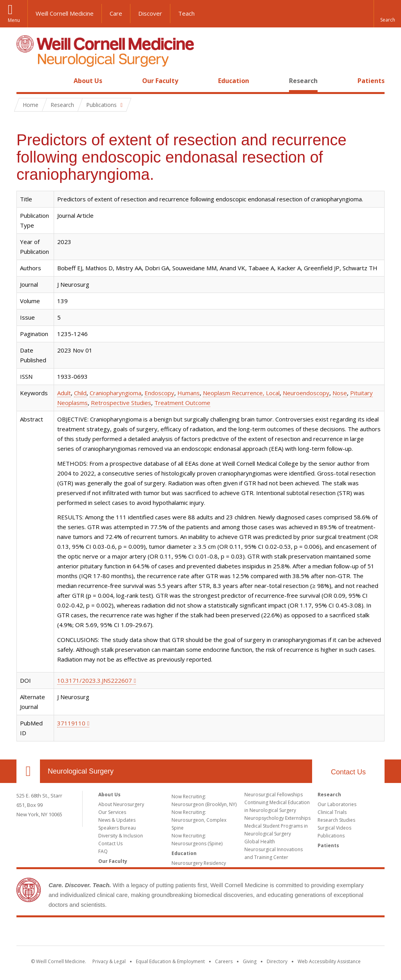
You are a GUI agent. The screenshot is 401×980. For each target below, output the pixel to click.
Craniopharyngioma (116, 393)
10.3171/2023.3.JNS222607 (95, 680)
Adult (64, 393)
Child (80, 393)
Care (116, 13)
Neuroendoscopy (306, 393)
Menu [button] (14, 20)
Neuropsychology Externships (277, 818)
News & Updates (117, 820)
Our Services (112, 812)
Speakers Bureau (117, 828)
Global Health (260, 842)
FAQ (103, 851)
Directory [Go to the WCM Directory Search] (277, 961)
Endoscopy (159, 393)
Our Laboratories (337, 804)
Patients (371, 81)
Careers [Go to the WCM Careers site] (224, 961)
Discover (150, 13)
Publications (331, 836)
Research (303, 81)
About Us (88, 81)
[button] (387, 14)
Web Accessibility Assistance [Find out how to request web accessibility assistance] (329, 961)
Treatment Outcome (182, 403)
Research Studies (336, 820)
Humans (189, 393)
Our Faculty (160, 81)
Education (234, 81)
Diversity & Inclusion (121, 836)
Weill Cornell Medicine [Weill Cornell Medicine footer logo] (200, 933)
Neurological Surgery (81, 771)
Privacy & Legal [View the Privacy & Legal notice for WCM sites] (109, 961)
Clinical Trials (332, 812)
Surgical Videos (334, 828)
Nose (340, 393)
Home (25, 81)
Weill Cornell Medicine (65, 13)
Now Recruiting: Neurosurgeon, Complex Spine (199, 820)
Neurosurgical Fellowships (274, 795)
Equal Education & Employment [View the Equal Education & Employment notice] (170, 961)
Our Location (28, 771)
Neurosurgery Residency (199, 863)
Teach (186, 13)
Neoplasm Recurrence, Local (241, 393)
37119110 (71, 723)
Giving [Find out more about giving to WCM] (250, 961)
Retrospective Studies (121, 403)
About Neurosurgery (121, 804)
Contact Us (348, 772)
